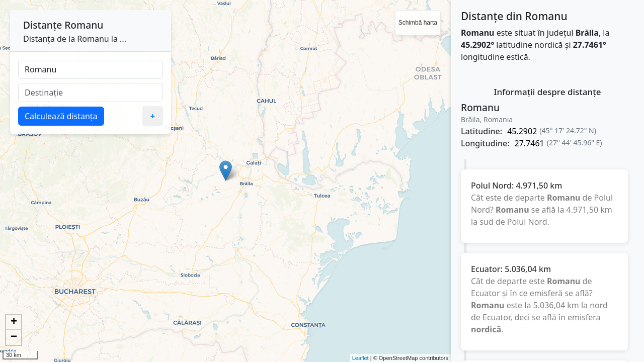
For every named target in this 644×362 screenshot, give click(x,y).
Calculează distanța (61, 116)
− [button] (14, 337)
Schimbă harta (418, 23)
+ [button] (14, 322)
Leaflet (360, 358)
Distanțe (43, 25)
